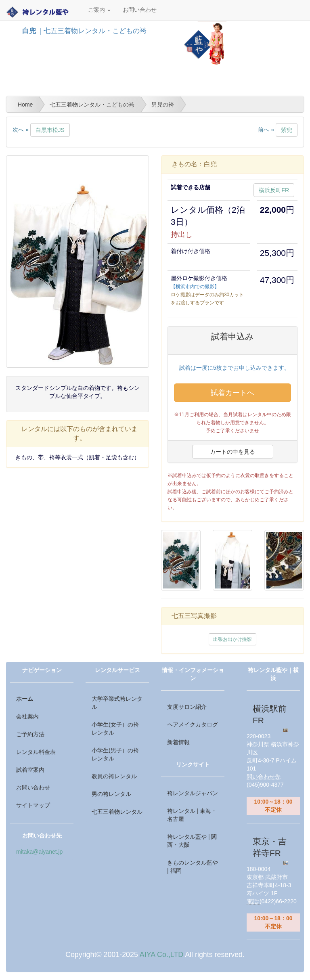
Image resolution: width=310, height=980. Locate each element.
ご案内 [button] (99, 10)
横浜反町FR (274, 190)
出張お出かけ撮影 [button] (232, 639)
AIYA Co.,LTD (161, 955)
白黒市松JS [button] (50, 130)
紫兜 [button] (287, 130)
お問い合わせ (140, 10)
